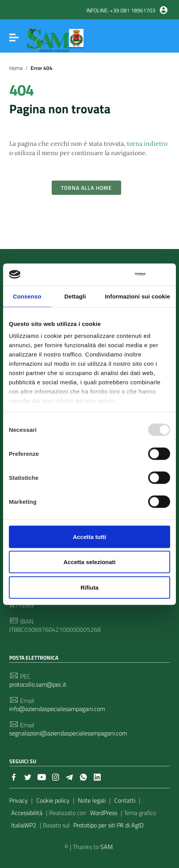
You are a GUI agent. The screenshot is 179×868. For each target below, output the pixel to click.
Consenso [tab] (27, 296)
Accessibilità (27, 813)
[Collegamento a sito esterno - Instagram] (56, 776)
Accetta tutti (90, 536)
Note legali (92, 800)
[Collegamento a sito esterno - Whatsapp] (83, 776)
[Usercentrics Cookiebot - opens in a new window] (112, 275)
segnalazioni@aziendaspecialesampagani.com (68, 733)
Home (16, 68)
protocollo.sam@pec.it (38, 685)
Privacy (19, 800)
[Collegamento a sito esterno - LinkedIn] (97, 776)
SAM (106, 847)
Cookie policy (53, 800)
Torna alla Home (86, 188)
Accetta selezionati (89, 562)
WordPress (104, 813)
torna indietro (147, 143)
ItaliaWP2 (24, 825)
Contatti (125, 800)
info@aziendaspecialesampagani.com (57, 709)
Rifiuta (90, 587)
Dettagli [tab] (75, 296)
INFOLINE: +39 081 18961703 (121, 10)
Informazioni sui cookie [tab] (138, 296)
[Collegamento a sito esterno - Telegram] (69, 776)
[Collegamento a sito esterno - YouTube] (42, 776)
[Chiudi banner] (165, 274)
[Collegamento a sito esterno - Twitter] (28, 776)
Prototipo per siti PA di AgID (108, 825)
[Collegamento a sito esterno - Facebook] (14, 776)
